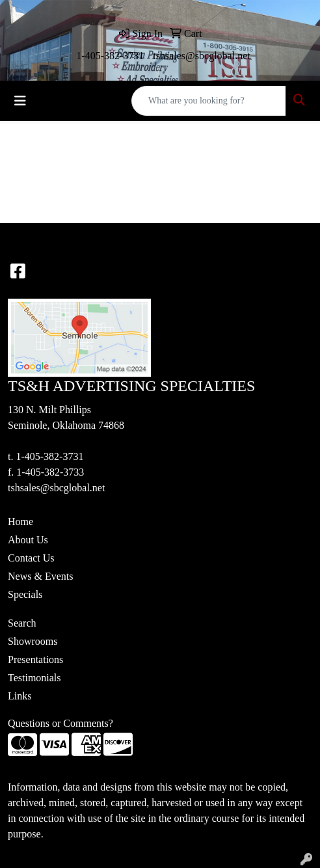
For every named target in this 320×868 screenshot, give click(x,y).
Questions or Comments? (60, 723)
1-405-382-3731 (110, 56)
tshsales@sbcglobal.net (201, 56)
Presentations (35, 659)
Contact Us (31, 558)
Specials (25, 594)
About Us (28, 540)
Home (20, 522)
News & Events (40, 576)
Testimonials (34, 678)
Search (22, 623)
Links (20, 696)
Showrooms (33, 641)
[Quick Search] (209, 101)
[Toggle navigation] (20, 101)
